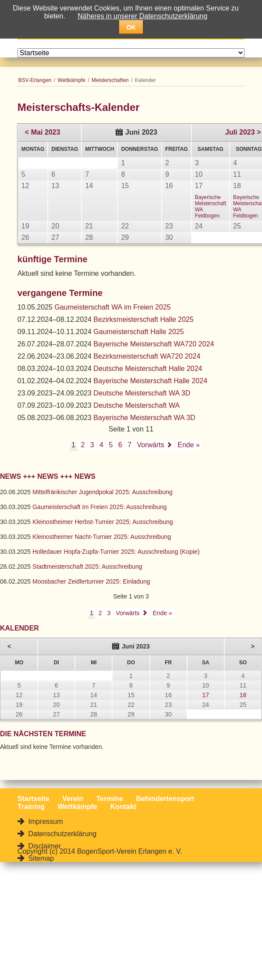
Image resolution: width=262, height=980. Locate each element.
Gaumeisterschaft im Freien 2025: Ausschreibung (100, 507)
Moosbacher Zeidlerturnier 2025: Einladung (91, 581)
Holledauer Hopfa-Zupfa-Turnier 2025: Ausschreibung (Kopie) (116, 552)
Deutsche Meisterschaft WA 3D (142, 393)
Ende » (189, 445)
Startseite (34, 799)
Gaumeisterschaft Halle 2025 (138, 332)
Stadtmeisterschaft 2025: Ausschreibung (87, 567)
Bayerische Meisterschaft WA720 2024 (154, 344)
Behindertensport (165, 799)
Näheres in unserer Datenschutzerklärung (142, 16)
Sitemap (40, 858)
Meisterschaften (110, 80)
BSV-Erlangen (35, 80)
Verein (73, 799)
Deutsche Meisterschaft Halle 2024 (148, 369)
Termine (110, 799)
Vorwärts (151, 445)
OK (131, 27)
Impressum (45, 821)
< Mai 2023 (43, 132)
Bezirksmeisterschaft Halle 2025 (143, 319)
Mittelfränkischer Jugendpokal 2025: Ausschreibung (103, 492)
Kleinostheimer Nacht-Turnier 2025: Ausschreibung (102, 537)
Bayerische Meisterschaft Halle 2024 (150, 381)
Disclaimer (44, 846)
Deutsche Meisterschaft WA (136, 405)
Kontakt (123, 807)
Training (31, 807)
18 (243, 695)
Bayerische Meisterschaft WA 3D (144, 418)
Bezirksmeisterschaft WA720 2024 (147, 356)
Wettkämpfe (71, 80)
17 (205, 695)
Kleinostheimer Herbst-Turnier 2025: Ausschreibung (103, 522)
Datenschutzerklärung (61, 834)
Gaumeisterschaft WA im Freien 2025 (112, 307)
